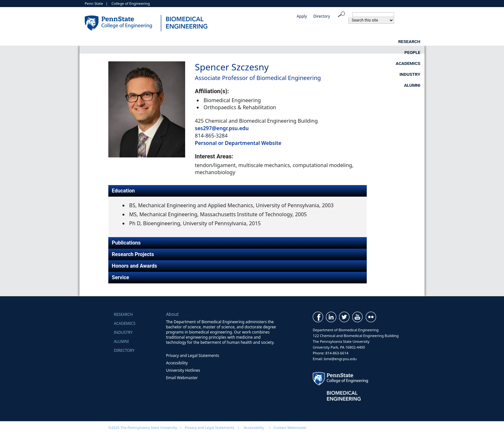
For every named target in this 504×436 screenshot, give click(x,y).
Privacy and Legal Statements (192, 356)
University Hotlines (183, 370)
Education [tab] (123, 191)
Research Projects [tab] (133, 254)
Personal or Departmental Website (238, 143)
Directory (322, 16)
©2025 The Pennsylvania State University (143, 427)
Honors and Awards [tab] (135, 266)
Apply (302, 16)
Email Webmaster (182, 378)
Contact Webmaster (290, 427)
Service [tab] (121, 277)
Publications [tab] (126, 243)
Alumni (412, 41)
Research (204, 41)
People (255, 41)
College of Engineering (131, 3)
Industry (362, 41)
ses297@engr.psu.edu (222, 128)
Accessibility (177, 363)
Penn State (94, 3)
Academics (307, 41)
